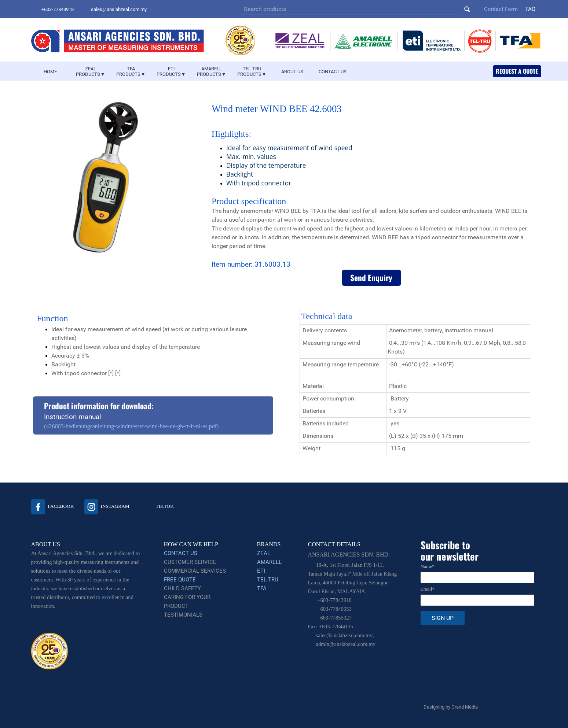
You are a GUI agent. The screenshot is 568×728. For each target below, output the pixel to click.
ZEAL (264, 553)
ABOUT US (292, 72)
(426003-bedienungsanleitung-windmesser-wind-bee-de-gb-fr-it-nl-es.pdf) (131, 426)
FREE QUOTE (180, 580)
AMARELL (269, 562)
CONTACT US (333, 72)
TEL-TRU (268, 580)
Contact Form (501, 9)
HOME (50, 72)
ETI (261, 571)
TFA (262, 588)
